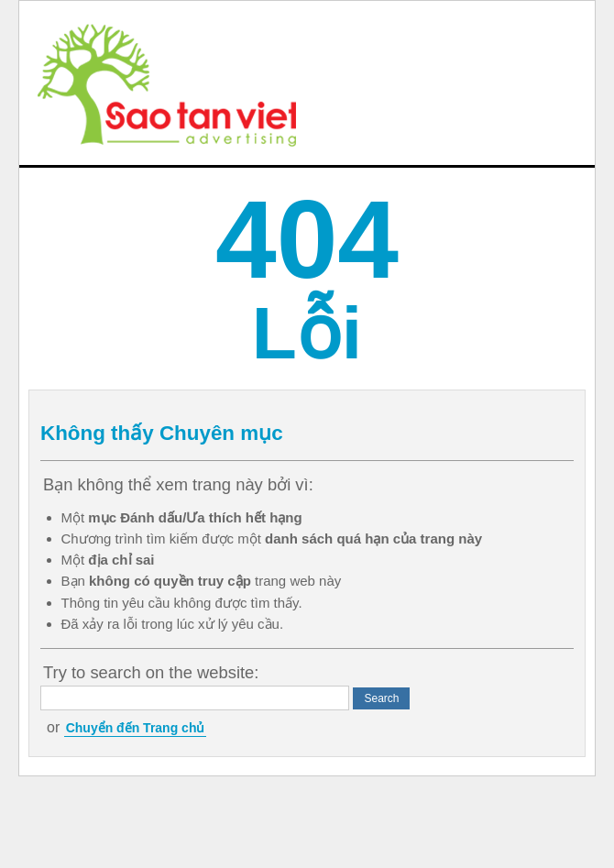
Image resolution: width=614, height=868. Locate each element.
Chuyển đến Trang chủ (136, 728)
